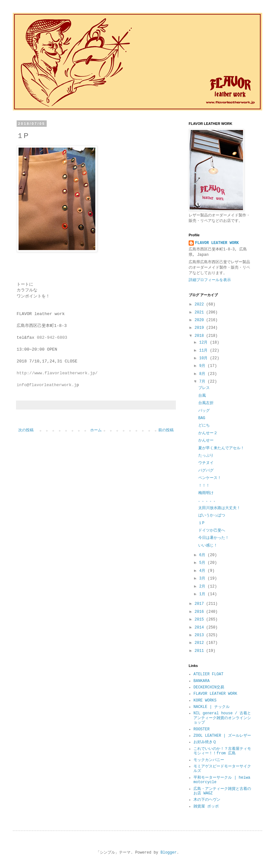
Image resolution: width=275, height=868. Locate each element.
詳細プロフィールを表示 (210, 280)
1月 (203, 594)
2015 (200, 620)
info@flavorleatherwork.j (47, 385)
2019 (200, 328)
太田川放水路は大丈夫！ (219, 508)
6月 (203, 555)
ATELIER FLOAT (208, 674)
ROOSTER (201, 729)
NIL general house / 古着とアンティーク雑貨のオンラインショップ (222, 718)
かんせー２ (208, 433)
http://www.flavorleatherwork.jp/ (57, 373)
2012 (200, 643)
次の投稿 (26, 430)
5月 (203, 563)
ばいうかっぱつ (212, 515)
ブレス (204, 388)
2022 (200, 304)
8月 (203, 374)
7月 (203, 382)
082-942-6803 (52, 338)
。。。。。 (208, 500)
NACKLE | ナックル (212, 707)
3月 (203, 579)
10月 (205, 358)
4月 (203, 571)
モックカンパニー (209, 760)
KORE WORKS (205, 701)
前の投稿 (166, 430)
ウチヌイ (206, 463)
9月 (203, 366)
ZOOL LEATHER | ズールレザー (222, 736)
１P (201, 523)
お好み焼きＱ (205, 742)
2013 (200, 635)
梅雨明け (206, 493)
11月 (205, 351)
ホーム (96, 430)
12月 (205, 343)
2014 (200, 628)
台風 (202, 396)
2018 (200, 336)
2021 (200, 312)
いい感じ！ (208, 546)
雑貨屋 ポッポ (206, 807)
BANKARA (201, 681)
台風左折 (206, 403)
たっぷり (206, 456)
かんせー (206, 441)
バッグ (204, 411)
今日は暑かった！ (214, 538)
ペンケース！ (210, 478)
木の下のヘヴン (207, 800)
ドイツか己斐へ (212, 531)
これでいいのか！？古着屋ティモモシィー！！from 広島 (222, 751)
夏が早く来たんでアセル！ (221, 448)
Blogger (169, 853)
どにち (204, 426)
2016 (200, 612)
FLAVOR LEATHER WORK (217, 243)
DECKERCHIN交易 (209, 687)
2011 (200, 651)
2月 (203, 587)
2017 (200, 604)
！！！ (204, 486)
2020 (200, 320)
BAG (202, 418)
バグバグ (206, 471)
